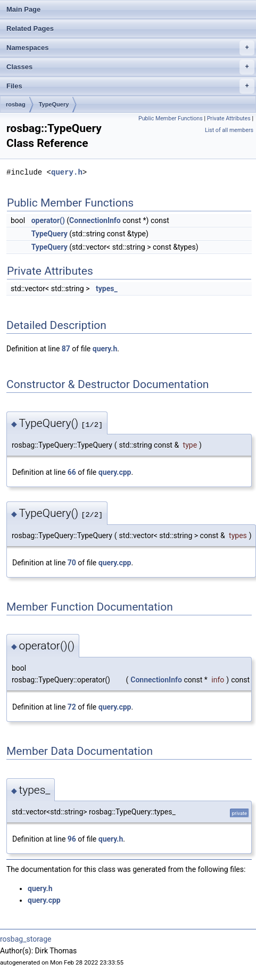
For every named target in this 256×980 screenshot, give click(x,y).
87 (66, 349)
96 (72, 839)
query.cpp (115, 472)
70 (72, 563)
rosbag (16, 104)
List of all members (229, 130)
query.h (67, 172)
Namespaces (130, 48)
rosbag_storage (26, 939)
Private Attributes (229, 118)
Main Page (23, 9)
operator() (48, 220)
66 (72, 472)
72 (72, 707)
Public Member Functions (171, 118)
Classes (130, 67)
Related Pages (30, 28)
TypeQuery (54, 104)
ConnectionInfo (95, 220)
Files (130, 86)
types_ (107, 289)
